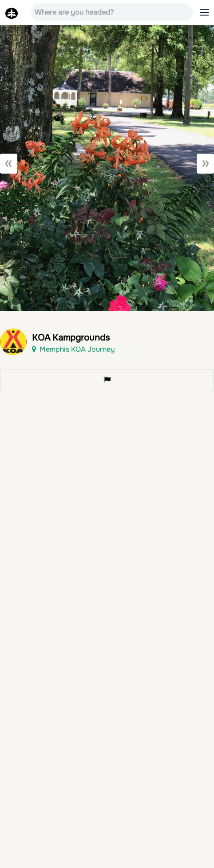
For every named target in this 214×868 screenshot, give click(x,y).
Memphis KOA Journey (73, 349)
